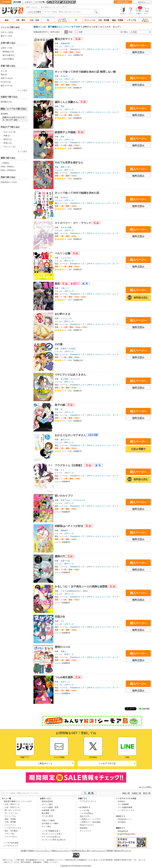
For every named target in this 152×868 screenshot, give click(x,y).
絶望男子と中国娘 (65, 132)
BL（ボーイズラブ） (13, 810)
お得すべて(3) (6, 48)
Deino (85, 591)
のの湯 (59, 344)
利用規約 (31, 851)
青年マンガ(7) (6, 36)
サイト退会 (46, 827)
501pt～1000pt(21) (8, 170)
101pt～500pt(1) (7, 167)
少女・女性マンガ (12, 807)
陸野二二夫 (65, 167)
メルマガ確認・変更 (50, 807)
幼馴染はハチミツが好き (69, 526)
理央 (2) (4, 75)
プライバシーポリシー (43, 851)
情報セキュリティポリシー (61, 851)
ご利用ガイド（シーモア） (91, 819)
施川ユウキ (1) (7, 86)
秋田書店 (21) (6, 102)
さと (62, 470)
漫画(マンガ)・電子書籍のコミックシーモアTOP (57, 27)
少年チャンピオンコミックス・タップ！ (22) (14, 119)
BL (48, 20)
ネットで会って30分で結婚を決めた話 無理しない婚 (85, 72)
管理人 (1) (8, 143)
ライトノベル (90, 20)
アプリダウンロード (88, 801)
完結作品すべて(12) (9, 182)
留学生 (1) (8, 139)
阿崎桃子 (64, 531)
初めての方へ (85, 816)
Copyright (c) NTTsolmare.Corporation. (76, 866)
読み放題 (17, 2)
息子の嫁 (60, 405)
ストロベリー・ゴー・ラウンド (73, 223)
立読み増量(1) (8, 59)
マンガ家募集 (123, 804)
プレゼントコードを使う (52, 834)
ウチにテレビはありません (70, 375)
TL (76, 20)
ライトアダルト (145, 20)
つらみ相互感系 (64, 677)
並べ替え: (125, 32)
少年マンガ (69, 46)
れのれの (64, 76)
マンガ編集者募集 (125, 807)
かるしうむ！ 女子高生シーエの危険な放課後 (81, 587)
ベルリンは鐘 (63, 253)
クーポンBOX (47, 816)
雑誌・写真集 (118, 20)
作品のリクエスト (87, 825)
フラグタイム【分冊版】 (69, 465)
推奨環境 (84, 828)
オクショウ (75, 379)
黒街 (58, 284)
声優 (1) (7, 136)
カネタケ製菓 (66, 228)
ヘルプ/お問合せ (87, 813)
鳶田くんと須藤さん (67, 102)
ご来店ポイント (45, 763)
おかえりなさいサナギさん (71, 435)
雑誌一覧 (126, 793)
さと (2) (4, 71)
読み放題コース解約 (50, 823)
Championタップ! (77, 49)
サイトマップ (85, 831)
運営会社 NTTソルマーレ (123, 851)
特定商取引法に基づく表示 (81, 851)
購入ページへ (138, 45)
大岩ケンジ (65, 682)
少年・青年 (21, 20)
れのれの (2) (6, 82)
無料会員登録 (123, 2)
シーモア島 (40, 2)
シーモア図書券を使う (51, 831)
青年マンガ (69, 170)
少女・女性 (34, 20)
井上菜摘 (64, 379)
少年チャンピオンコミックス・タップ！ (103, 49)
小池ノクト (65, 288)
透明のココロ (62, 647)
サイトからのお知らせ (51, 837)
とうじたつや (66, 318)
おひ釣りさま (62, 314)
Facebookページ (125, 819)
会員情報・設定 (48, 810)
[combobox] (71, 12)
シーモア (6, 2)
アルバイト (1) (9, 147)
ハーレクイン (10, 825)
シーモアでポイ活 (107, 763)
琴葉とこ (64, 651)
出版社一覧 (136, 793)
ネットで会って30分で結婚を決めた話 (77, 193)
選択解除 (4, 114)
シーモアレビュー (11, 846)
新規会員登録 (47, 801)
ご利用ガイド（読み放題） (91, 822)
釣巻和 (63, 349)
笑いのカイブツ (64, 496)
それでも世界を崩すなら (69, 163)
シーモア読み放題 (11, 843)
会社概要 (24, 851)
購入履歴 (45, 813)
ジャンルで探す (35, 12)
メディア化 (131, 20)
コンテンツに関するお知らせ (54, 840)
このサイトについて (98, 851)
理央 (62, 106)
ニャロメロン (66, 258)
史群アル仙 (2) (7, 78)
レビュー (29, 2)
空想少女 (60, 617)
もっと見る (22, 90)
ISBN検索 (110, 851)
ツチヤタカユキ (79, 500)
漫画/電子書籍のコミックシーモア (18, 801)
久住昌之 (72, 349)
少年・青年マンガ (12, 804)
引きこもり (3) (9, 132)
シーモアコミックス (62, 20)
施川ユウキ (65, 440)
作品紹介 (121, 801)
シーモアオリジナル (13, 828)
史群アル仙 (65, 500)
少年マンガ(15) (7, 32)
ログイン (142, 2)
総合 (7, 20)
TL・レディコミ (11, 813)
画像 (79, 32)
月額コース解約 (48, 821)
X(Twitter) (122, 822)
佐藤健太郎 (65, 43)
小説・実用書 (104, 20)
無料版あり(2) (8, 52)
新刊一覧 (147, 793)
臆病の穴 (60, 556)
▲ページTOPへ (146, 787)
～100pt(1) (5, 163)
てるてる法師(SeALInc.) (71, 591)
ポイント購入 (47, 804)
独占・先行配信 (11, 831)
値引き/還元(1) (8, 55)
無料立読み (138, 52)
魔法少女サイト (64, 39)
